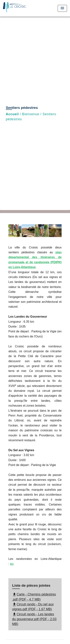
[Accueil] (17, 8)
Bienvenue (31, 114)
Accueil (12, 114)
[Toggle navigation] (62, 8)
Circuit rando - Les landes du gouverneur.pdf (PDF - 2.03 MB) (34, 619)
